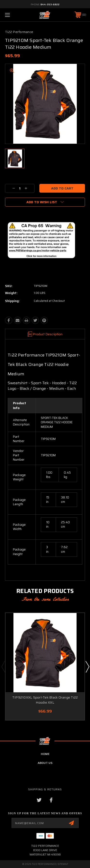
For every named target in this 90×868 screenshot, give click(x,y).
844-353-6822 (50, 4)
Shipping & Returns (45, 789)
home (45, 754)
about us (45, 763)
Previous (3, 666)
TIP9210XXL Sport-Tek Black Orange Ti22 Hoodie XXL (45, 700)
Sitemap (63, 864)
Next (87, 666)
